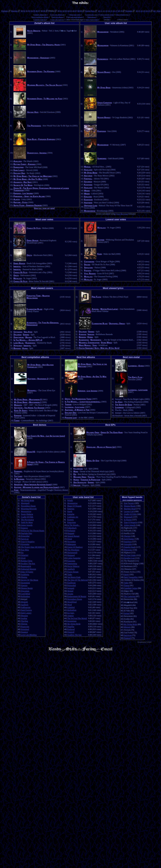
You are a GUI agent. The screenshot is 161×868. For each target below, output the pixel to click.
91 (24, 11)
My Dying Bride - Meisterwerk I (27, 402)
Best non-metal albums (75, 17)
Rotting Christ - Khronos (24, 164)
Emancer (25, 632)
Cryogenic (18, 332)
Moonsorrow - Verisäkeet (38, 58)
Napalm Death (130, 547)
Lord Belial (19, 343)
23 (144, 11)
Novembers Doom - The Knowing (41, 71)
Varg (95, 345)
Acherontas (84, 340)
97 (39, 11)
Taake (70, 575)
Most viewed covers (107, 15)
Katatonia (88, 185)
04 (69, 11)
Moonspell (32, 390)
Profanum (71, 531)
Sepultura (88, 268)
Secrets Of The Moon (23, 185)
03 (66, 11)
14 (109, 11)
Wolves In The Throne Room (33, 531)
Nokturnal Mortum (28, 569)
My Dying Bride (104, 88)
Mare (76, 471)
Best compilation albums (40, 17)
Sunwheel (18, 471)
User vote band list (58, 20)
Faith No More (27, 522)
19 (121, 11)
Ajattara (24, 586)
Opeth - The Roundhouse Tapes (78, 399)
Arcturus (88, 176)
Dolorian (17, 335)
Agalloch (18, 161)
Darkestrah (19, 167)
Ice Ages (119, 402)
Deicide (87, 265)
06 (74, 11)
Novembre (25, 544)
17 (116, 11)
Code (16, 490)
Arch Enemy (129, 539)
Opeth (29, 255)
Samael (127, 613)
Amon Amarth (27, 525)
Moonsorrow (103, 32)
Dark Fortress (26, 610)
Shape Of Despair (74, 506)
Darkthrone (19, 337)
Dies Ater (28, 332)
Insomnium (26, 583)
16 (114, 11)
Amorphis (128, 544)
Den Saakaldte (80, 482)
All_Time (157, 11)
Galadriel (71, 607)
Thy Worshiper (73, 550)
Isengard (71, 588)
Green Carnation (105, 103)
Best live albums (58, 17)
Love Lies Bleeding (29, 635)
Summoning (102, 158)
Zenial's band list (40, 20)
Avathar (24, 618)
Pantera (88, 271)
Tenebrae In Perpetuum (90, 480)
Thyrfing (25, 621)
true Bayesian (122, 214)
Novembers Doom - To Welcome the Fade (45, 99)
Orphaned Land (91, 206)
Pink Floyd (96, 297)
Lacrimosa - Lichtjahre (75, 407)
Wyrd (23, 558)
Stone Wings (106, 343)
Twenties (129, 11)
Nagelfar (71, 627)
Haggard (71, 533)
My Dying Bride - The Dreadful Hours (43, 45)
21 (139, 11)
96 (37, 11)
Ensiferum (102, 131)
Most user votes (75, 15)
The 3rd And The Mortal (77, 618)
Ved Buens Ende (74, 577)
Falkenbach (72, 528)
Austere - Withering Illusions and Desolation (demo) (36, 487)
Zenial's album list (40, 15)
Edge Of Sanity (21, 411)
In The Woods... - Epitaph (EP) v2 (28, 340)
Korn (100, 254)
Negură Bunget (104, 72)
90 (22, 11)
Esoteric (70, 520)
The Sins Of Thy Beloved (77, 580)
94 (32, 11)
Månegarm (72, 544)
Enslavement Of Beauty (77, 596)
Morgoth (18, 405)
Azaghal (95, 309)
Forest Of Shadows (75, 547)
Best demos (92, 17)
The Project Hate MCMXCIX (33, 547)
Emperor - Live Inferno (23, 193)
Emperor (18, 415)
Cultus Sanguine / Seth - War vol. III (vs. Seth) (99, 348)
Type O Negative (28, 542)
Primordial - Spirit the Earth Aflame (29, 196)
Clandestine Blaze (34, 309)
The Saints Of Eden (124, 405)
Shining (26, 335)
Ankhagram (26, 607)
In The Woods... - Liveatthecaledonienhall (83, 402)
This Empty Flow (135, 377)
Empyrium (71, 522)
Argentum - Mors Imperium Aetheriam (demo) (33, 485)
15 (111, 11)
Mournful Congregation (89, 343)
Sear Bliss (25, 550)
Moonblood (72, 602)
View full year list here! (44, 208)
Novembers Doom (28, 506)
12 (104, 11)
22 (142, 11)
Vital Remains (90, 274)
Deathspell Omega (117, 324)
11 (101, 11)
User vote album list (58, 15)
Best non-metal (131, 357)
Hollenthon (25, 596)
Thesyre (91, 477)
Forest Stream (73, 572)
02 (64, 11)
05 (71, 11)
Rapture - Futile (21, 202)
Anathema (88, 203)
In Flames (128, 520)
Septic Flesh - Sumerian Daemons (28, 205)
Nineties (14, 11)
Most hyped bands (92, 20)
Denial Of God (93, 461)
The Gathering (130, 596)
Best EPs (107, 17)
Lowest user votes (92, 15)
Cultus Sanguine (74, 558)
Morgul (87, 167)
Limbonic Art (73, 517)
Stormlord (25, 629)
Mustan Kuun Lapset (109, 309)
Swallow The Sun (28, 564)
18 (119, 11)
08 (79, 11)
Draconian (25, 591)
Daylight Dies (19, 173)
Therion (68, 404)
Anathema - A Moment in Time (77, 410)
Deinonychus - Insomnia (37, 153)
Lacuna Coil (129, 511)
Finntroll (88, 179)
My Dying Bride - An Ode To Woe (28, 179)
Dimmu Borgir (32, 240)
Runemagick (30, 343)
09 (81, 11)
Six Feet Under (130, 555)
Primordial (25, 536)
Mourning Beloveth (29, 509)
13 (106, 11)
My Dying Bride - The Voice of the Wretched (33, 176)
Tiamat (17, 420)
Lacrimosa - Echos (136, 366)
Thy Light (18, 476)
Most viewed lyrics (123, 15)
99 (44, 11)
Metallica (18, 278)
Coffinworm (89, 262)
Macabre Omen (93, 432)
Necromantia (96, 340)
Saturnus (88, 182)
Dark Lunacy (19, 170)
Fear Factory (129, 503)
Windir (87, 191)
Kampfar (71, 514)
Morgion (24, 616)
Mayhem (29, 337)
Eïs (75, 474)
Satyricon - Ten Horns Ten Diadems (29, 408)
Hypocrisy (18, 346)
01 (61, 11)
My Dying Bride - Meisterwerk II (28, 400)
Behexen (17, 348)
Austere (101, 240)
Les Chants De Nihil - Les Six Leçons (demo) (46, 436)
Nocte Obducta (34, 31)
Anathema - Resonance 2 (38, 379)
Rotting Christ (27, 561)
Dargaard (71, 555)
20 (137, 11)
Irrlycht (77, 485)
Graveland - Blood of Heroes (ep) (101, 447)
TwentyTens (90, 11)
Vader (126, 583)
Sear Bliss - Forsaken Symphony (41, 139)
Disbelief (25, 555)
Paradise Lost (71, 418)
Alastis (17, 199)
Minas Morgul (85, 345)
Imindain (91, 334)
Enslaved (88, 197)
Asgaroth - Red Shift (23, 182)
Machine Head (130, 509)
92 (27, 11)
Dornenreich (103, 59)
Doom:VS (31, 452)
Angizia (70, 616)
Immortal (17, 266)
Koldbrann (78, 469)
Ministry (127, 627)
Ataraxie (82, 334)
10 (99, 11)
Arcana (70, 594)
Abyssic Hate (33, 112)
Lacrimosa (119, 407)
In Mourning (19, 479)
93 (29, 11)
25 (149, 11)
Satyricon (25, 539)
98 (42, 11)
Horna (25, 348)
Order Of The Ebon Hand (112, 432)
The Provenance (34, 126)
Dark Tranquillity (131, 577)
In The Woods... (74, 525)
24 (147, 11)
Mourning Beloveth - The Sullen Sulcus (44, 85)
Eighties (5, 11)
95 (34, 11)
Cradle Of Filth (34, 228)
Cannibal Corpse (131, 588)
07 (76, 11)
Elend (70, 539)
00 (59, 11)
